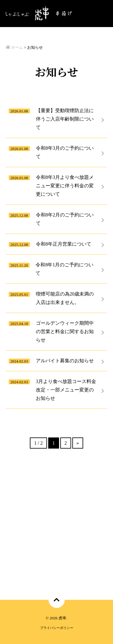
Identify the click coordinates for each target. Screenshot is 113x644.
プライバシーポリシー (57, 628)
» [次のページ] (78, 443)
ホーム (14, 47)
